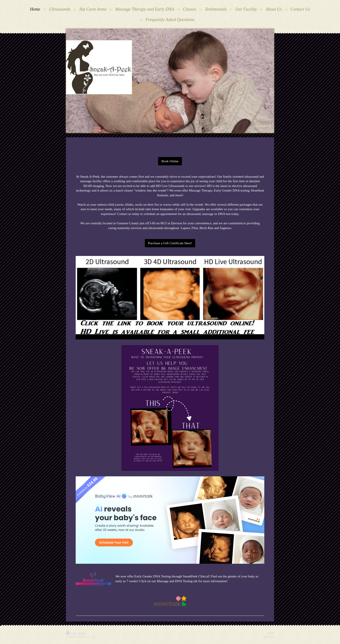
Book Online (170, 161)
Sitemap (82, 633)
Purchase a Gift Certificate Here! (170, 243)
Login (271, 633)
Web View (269, 636)
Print (71, 633)
